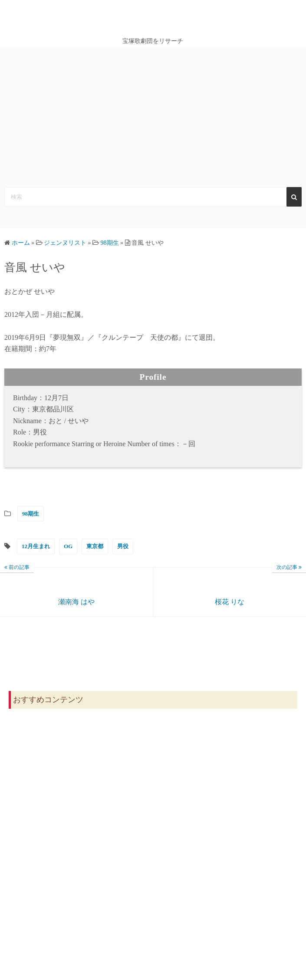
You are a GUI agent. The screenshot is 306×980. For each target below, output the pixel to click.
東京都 (95, 546)
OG (68, 546)
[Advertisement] (153, 113)
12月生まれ (36, 546)
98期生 (31, 514)
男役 (123, 546)
